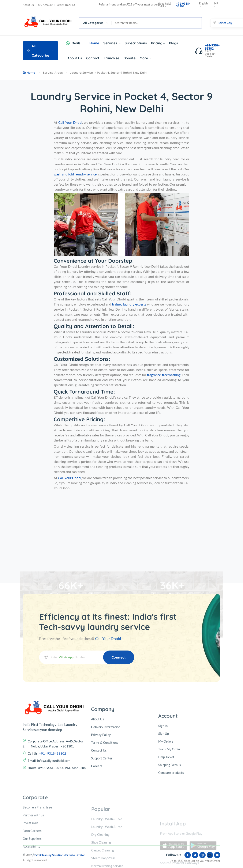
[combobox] (95, 23)
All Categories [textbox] (93, 23)
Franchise (111, 58)
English (203, 5)
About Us (28, 5)
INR (216, 5)
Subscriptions (136, 43)
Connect (119, 657)
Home (94, 43)
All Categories (40, 51)
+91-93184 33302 (183, 5)
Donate (129, 58)
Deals (76, 43)
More (145, 58)
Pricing (158, 43)
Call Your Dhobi (108, 638)
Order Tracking (66, 5)
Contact (93, 58)
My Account (45, 5)
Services (112, 43)
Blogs (173, 43)
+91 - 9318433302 (53, 819)
